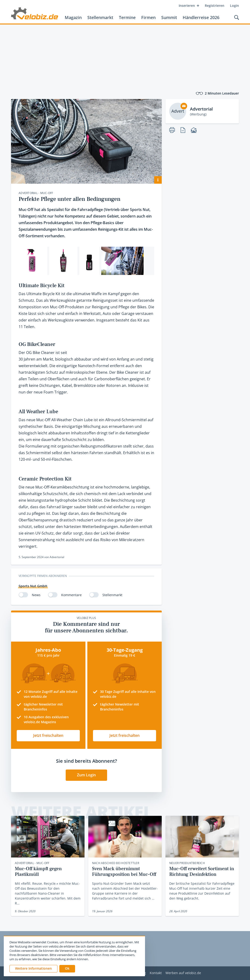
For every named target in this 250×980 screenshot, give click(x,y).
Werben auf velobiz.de (183, 973)
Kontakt (156, 973)
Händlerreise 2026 (201, 17)
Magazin (73, 17)
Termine (127, 17)
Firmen (148, 17)
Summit (169, 17)
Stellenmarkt (100, 17)
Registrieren (215, 6)
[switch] (23, 595)
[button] (67, 969)
